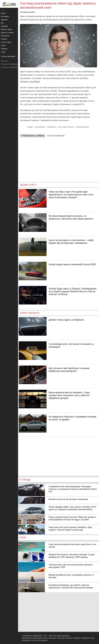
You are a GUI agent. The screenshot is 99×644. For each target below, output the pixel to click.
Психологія (5, 36)
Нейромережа (83, 127)
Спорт (3, 45)
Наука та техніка (7, 33)
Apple (31, 127)
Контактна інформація (10, 64)
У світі (3, 52)
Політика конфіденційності (12, 67)
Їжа (2, 23)
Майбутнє (52, 127)
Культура (4, 26)
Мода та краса (7, 29)
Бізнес (3, 13)
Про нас (4, 61)
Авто (3, 10)
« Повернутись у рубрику (33, 136)
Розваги (4, 39)
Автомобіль (41, 127)
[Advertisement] (59, 159)
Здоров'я (4, 20)
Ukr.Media (35, 82)
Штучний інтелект (67, 127)
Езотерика (5, 16)
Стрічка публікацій (56, 136)
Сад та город (6, 42)
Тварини (4, 49)
